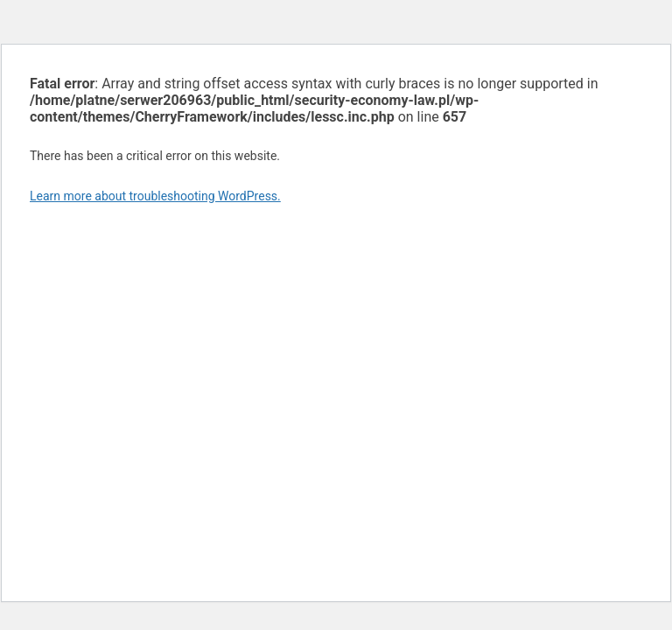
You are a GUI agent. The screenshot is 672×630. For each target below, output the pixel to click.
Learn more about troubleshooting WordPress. (155, 196)
